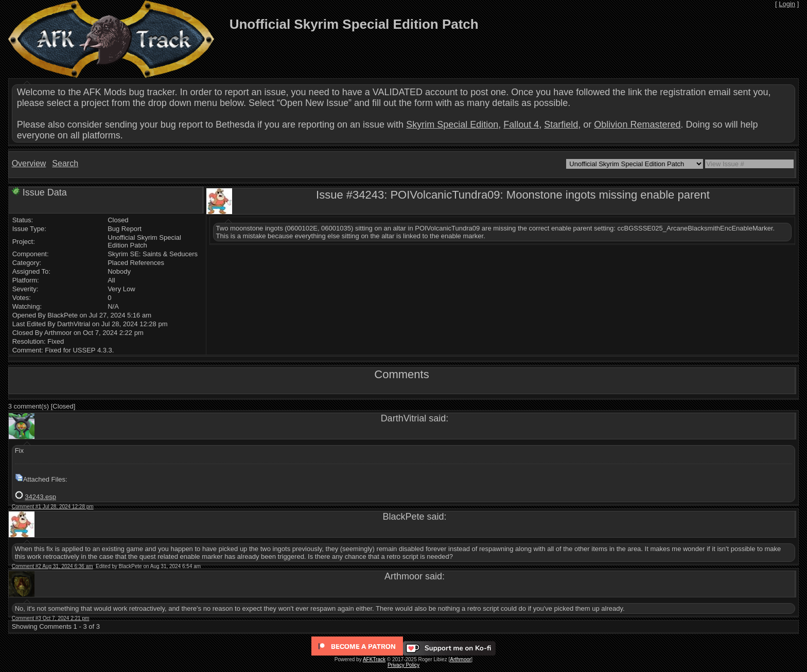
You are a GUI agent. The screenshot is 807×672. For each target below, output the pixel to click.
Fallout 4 (521, 125)
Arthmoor (460, 659)
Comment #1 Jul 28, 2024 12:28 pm (53, 507)
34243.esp (40, 497)
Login (787, 4)
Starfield (561, 125)
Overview (29, 163)
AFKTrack (374, 659)
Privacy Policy (403, 665)
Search (65, 163)
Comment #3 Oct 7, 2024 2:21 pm (51, 618)
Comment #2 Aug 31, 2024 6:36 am (52, 566)
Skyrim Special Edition (452, 125)
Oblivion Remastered (637, 125)
